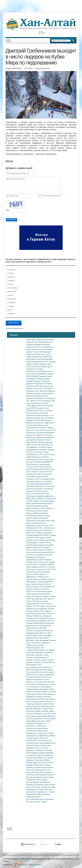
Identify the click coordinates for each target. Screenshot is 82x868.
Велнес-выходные (34, 547)
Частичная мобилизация (36, 366)
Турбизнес (31, 342)
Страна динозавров (34, 704)
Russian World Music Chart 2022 (39, 474)
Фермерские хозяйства (35, 557)
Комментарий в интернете (37, 738)
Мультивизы (49, 618)
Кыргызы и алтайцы (44, 481)
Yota (31, 802)
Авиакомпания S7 (41, 657)
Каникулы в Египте (39, 567)
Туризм (46, 340)
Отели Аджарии (46, 587)
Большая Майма (33, 745)
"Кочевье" (30, 538)
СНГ (39, 347)
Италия (29, 611)
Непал (10, 295)
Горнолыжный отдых (40, 511)
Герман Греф (48, 709)
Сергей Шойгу (32, 635)
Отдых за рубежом (40, 565)
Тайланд (11, 303)
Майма (52, 736)
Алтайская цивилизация (36, 484)
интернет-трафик (40, 802)
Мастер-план (45, 745)
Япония (10, 314)
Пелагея (46, 596)
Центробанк (37, 357)
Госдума (38, 613)
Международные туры (35, 648)
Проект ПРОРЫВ (46, 389)
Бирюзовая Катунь (34, 694)
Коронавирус (32, 582)
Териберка (48, 653)
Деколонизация (46, 670)
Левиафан (40, 653)
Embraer (30, 660)
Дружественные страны (36, 508)
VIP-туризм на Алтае (35, 401)
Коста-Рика (12, 288)
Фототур (34, 719)
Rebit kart (50, 631)
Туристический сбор (47, 682)
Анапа (47, 679)
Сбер (28, 594)
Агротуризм (39, 555)
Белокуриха (31, 521)
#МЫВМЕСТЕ (47, 462)
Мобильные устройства (36, 631)
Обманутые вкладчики (42, 616)
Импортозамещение (35, 362)
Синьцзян (48, 550)
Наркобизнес (32, 577)
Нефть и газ (49, 415)
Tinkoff (48, 721)
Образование (39, 765)
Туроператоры (37, 599)
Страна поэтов (49, 455)
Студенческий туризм (35, 645)
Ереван (29, 352)
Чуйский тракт (49, 528)
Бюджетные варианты (35, 679)
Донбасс (40, 489)
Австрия (10, 270)
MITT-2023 (52, 569)
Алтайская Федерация (45, 675)
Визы (34, 499)
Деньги (49, 484)
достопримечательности (36, 799)
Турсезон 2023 (39, 611)
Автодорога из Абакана (43, 435)
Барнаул (43, 376)
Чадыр (46, 452)
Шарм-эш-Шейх (33, 364)
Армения (30, 609)
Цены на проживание (43, 687)
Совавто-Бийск (45, 538)
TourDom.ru (31, 618)
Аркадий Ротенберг (34, 697)
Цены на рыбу (38, 550)
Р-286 (54, 714)
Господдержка (32, 447)
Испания (11, 277)
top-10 (37, 638)
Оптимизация (32, 516)
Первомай (31, 628)
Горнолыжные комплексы (37, 428)
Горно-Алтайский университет (38, 643)
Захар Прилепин (33, 772)
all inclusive (48, 555)
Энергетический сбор (35, 371)
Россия (48, 770)
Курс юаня (36, 359)
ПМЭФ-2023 (31, 692)
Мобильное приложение (36, 775)
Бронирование (45, 626)
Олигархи (40, 354)
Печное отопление (45, 411)
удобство (42, 723)
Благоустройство (39, 523)
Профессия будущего (44, 755)
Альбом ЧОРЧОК (46, 472)
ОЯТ (38, 386)
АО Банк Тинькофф (34, 758)
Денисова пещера (46, 733)
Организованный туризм (41, 584)
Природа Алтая (33, 391)
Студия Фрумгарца (34, 535)
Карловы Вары (32, 545)
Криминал (40, 714)
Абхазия (30, 682)
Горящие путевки (39, 701)
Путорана (30, 344)
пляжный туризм (47, 711)
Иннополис (41, 406)
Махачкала (40, 503)
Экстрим (47, 714)
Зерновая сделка (33, 418)
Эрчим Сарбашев (40, 518)
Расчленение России (35, 672)
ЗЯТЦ (36, 389)
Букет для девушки (43, 782)
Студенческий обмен (35, 650)
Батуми (37, 589)
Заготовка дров (33, 413)
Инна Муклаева (33, 469)
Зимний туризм (46, 591)
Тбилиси (36, 352)
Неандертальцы (33, 736)
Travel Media (39, 420)
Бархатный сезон (33, 349)
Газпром (40, 340)
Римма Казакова (33, 457)
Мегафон (50, 799)
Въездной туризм (41, 777)
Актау (36, 682)
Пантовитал (38, 491)
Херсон (44, 418)
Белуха (29, 574)
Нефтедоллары (47, 359)
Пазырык (50, 613)
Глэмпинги (31, 714)
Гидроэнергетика (33, 604)
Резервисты (31, 354)
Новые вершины (48, 694)
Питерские (36, 787)
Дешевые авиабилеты (35, 423)
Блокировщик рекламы (36, 763)
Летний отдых (32, 562)
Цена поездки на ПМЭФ (46, 692)
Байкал (37, 513)
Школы (48, 765)
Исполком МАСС (44, 572)
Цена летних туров (39, 569)
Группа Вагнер (49, 704)
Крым (52, 340)
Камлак (38, 797)
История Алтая (35, 665)
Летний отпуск (46, 677)
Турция (10, 306)
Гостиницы (39, 369)
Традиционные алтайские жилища (40, 450)
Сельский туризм (45, 447)
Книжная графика (43, 379)
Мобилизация (36, 486)
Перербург (44, 689)
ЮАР (9, 310)
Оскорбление (32, 741)
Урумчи (42, 540)
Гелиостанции (46, 604)
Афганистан (41, 499)
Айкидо (53, 535)
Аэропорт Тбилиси (41, 662)
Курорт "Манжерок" (34, 596)
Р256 (37, 538)
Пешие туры (43, 562)
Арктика (38, 552)
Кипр (44, 613)
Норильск (49, 342)
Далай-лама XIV (40, 633)
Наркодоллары (32, 579)
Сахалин (30, 555)
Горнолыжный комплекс (41, 594)
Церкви (29, 767)
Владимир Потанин (48, 640)
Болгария (40, 618)
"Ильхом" (46, 535)
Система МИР (41, 628)
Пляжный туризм (33, 677)
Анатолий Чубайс (33, 711)
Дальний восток (33, 626)
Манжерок (31, 797)
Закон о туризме (38, 442)
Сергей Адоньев (39, 574)
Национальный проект (36, 560)
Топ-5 (46, 650)
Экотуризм (46, 787)
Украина (30, 662)
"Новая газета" (43, 577)
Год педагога (38, 767)
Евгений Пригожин (34, 706)
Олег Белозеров (45, 467)
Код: (8, 210)
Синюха (37, 591)
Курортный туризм (46, 545)
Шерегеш (30, 513)
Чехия (48, 543)
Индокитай (43, 609)
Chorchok (35, 472)
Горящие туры (45, 364)
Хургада (52, 362)
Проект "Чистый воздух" (36, 606)
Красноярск (31, 340)
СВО (28, 486)
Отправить (12, 220)
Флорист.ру (31, 785)
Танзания (11, 299)
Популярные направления (37, 716)
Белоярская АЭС (47, 386)
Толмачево (31, 655)
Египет (10, 273)
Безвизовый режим (40, 506)
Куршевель (31, 748)
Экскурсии (36, 670)
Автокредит (39, 750)
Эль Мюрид (40, 342)
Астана (44, 349)
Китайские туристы (47, 579)
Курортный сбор (43, 521)
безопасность (32, 726)
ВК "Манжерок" (36, 709)
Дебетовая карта (39, 721)
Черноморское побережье (37, 621)
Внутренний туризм (34, 437)
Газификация (32, 411)
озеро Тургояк (44, 719)
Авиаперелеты (47, 347)
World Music (44, 469)
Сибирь (51, 777)
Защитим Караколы (47, 391)
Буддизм (30, 633)
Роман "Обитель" (47, 772)
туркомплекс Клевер (35, 433)
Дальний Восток (48, 552)
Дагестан (52, 716)
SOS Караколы (49, 398)
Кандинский (39, 344)
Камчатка (44, 513)
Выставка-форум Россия (46, 743)
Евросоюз (40, 415)
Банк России (31, 489)
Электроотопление (40, 601)
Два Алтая (31, 503)
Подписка (48, 420)
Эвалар (29, 616)
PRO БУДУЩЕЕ (33, 376)
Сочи (42, 501)
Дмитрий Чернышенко (35, 384)
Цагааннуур (50, 540)
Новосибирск (49, 501)
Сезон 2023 (51, 606)
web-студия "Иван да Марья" (28, 865)
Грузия (51, 660)
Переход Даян (32, 543)
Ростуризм (45, 381)
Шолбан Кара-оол (46, 445)
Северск (30, 389)
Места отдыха (32, 684)
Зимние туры (42, 425)
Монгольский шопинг (35, 530)
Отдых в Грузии (33, 587)
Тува (49, 633)
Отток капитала (48, 486)
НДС (45, 599)
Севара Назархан (34, 381)
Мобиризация (46, 352)
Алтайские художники (43, 533)
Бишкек (50, 349)
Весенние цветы (43, 785)
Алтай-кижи (31, 477)
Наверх (76, 859)
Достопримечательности (36, 667)
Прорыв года (32, 572)
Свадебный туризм (34, 780)
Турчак (52, 792)
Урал (28, 719)
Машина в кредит (38, 753)
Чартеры (48, 560)
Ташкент (51, 374)
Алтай (46, 408)
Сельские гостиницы (35, 452)
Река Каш (30, 552)
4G (28, 802)
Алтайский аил (32, 455)
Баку (36, 609)
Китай (9, 284)
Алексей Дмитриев (39, 374)
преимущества (32, 723)
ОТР (41, 455)
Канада (10, 281)
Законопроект (44, 684)
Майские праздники (46, 623)
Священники (39, 770)
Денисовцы (45, 736)
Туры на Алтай (43, 525)
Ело (48, 667)
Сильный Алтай (38, 403)
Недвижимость (43, 792)
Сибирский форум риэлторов (38, 794)
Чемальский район (34, 393)
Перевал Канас (33, 540)
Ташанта (42, 543)
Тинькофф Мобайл (42, 760)
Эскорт (52, 689)
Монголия (11, 292)
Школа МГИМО (39, 699)
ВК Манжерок (38, 408)
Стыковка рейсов (41, 660)
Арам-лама (43, 635)
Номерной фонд (33, 689)
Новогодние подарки (35, 496)
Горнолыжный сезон (48, 430)
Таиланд (51, 609)
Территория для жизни (36, 464)
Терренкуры (31, 525)
